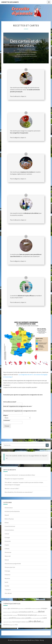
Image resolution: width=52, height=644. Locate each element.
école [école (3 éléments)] (42, 622)
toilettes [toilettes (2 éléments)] (10, 622)
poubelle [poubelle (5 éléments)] (28, 618)
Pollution (8, 575)
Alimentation (9, 508)
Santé (6, 582)
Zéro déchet (8, 593)
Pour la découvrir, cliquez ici (18, 96)
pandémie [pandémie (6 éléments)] (12, 618)
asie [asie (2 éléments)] (24, 609)
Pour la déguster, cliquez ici (18, 138)
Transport (8, 590)
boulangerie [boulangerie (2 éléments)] (38, 609)
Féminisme (8, 552)
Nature (7, 560)
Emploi (7, 545)
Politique (7, 571)
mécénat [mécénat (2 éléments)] (5, 618)
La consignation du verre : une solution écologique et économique (25, 376)
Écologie (7, 537)
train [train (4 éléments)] (14, 622)
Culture (7, 534)
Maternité (8, 556)
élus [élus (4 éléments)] (16, 625)
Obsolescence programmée (13, 564)
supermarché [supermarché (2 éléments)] (6, 622)
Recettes (7, 578)
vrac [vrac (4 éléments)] (27, 622)
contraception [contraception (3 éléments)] (15, 612)
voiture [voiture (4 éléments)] (23, 622)
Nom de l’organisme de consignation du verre (18, 406)
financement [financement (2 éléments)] (15, 615)
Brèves (7, 523)
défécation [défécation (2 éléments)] (5, 615)
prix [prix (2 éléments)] (32, 618)
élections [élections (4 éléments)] (6, 625)
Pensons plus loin (10, 567)
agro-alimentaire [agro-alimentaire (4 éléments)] (13, 608)
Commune (7, 420)
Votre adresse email (10, 402)
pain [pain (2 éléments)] (8, 618)
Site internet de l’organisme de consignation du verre (20, 411)
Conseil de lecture (10, 526)
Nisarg (42, 640)
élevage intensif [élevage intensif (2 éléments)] (12, 625)
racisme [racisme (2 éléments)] (34, 618)
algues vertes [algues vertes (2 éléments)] (21, 609)
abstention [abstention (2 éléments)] (5, 609)
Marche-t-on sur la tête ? (12, 488)
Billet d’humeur (9, 519)
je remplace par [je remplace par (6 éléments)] (31, 615)
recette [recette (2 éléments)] (37, 618)
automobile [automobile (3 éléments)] (28, 608)
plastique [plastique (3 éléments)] (18, 618)
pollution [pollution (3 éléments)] (23, 618)
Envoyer (7, 426)
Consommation (9, 530)
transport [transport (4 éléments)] (18, 622)
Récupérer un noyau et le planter (14, 479)
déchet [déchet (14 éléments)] (41, 612)
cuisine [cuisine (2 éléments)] (35, 612)
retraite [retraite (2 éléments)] (40, 618)
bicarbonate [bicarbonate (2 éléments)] (33, 609)
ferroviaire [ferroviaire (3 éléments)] (10, 615)
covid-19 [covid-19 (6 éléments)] (30, 612)
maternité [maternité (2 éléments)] (45, 615)
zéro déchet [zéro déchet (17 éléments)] (35, 621)
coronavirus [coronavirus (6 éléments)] (23, 612)
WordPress (31, 640)
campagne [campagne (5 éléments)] (44, 608)
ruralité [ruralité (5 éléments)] (44, 618)
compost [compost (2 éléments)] (10, 612)
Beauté (7, 515)
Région (6, 415)
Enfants (7, 549)
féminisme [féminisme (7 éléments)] (22, 615)
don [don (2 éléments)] (37, 612)
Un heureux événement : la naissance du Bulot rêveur (20, 475)
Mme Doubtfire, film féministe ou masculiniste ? (19, 492)
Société (7, 586)
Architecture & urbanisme (12, 511)
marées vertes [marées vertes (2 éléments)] (40, 615)
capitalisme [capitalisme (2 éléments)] (6, 612)
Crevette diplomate (10, 2)
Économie (8, 541)
